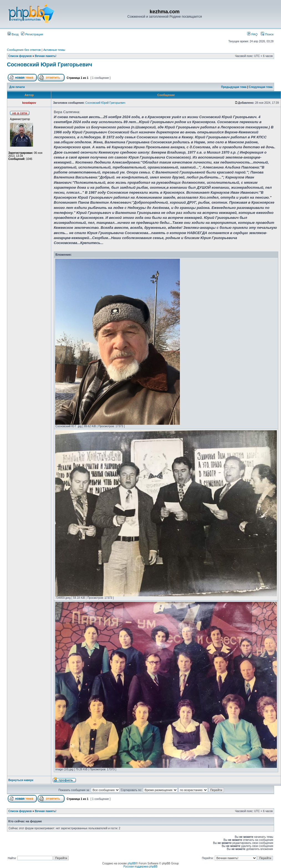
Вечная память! (46, 56)
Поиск (267, 34)
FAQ (252, 34)
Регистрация (32, 34)
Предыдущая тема (234, 87)
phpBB (132, 863)
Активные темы (54, 50)
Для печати (17, 87)
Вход (13, 34)
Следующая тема (261, 87)
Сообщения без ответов (24, 50)
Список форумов (20, 56)
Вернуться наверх (21, 780)
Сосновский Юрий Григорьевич (49, 64)
